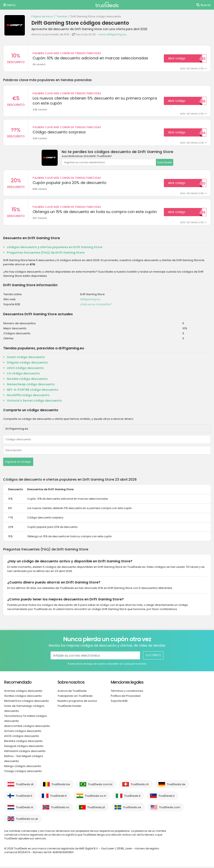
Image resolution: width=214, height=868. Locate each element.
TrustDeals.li (166, 797)
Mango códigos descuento (23, 767)
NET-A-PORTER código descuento (33, 391)
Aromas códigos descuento (23, 692)
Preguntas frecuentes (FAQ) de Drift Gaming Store (46, 254)
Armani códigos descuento (23, 732)
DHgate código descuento (27, 364)
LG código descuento (23, 375)
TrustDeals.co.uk (27, 820)
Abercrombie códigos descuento (27, 727)
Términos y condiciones (127, 692)
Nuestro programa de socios (77, 702)
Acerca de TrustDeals (72, 692)
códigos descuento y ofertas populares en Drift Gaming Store (55, 248)
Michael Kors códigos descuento (27, 702)
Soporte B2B (119, 702)
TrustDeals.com (170, 809)
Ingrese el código (18, 463)
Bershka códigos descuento (23, 742)
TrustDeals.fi (24, 797)
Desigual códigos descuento (24, 747)
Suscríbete (165, 163)
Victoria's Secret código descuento (34, 402)
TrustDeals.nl (24, 809)
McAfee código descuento (27, 380)
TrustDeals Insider (69, 707)
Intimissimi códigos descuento (25, 752)
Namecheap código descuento (31, 385)
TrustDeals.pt (96, 809)
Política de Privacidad (126, 697)
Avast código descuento (26, 358)
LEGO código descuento (25, 369)
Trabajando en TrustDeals (75, 697)
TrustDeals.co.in (96, 797)
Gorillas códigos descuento (23, 697)
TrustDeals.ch (140, 786)
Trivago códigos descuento (23, 772)
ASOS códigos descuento (22, 737)
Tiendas (62, 16)
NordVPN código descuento (28, 396)
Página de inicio (42, 16)
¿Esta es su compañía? (96, 306)
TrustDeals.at (25, 786)
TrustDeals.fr (59, 797)
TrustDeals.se (132, 809)
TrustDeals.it (132, 797)
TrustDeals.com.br (100, 786)
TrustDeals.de (176, 786)
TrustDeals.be (61, 786)
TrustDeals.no (60, 809)
